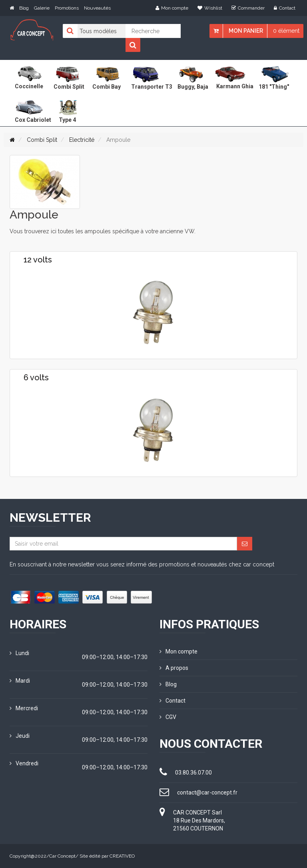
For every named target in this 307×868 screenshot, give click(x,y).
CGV (168, 717)
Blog (24, 8)
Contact (285, 8)
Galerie (42, 8)
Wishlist (210, 8)
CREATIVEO (122, 856)
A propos (174, 668)
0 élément (286, 31)
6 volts (36, 377)
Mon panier (246, 31)
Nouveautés (97, 8)
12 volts (38, 260)
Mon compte (172, 8)
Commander (248, 8)
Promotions (67, 8)
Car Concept (62, 856)
